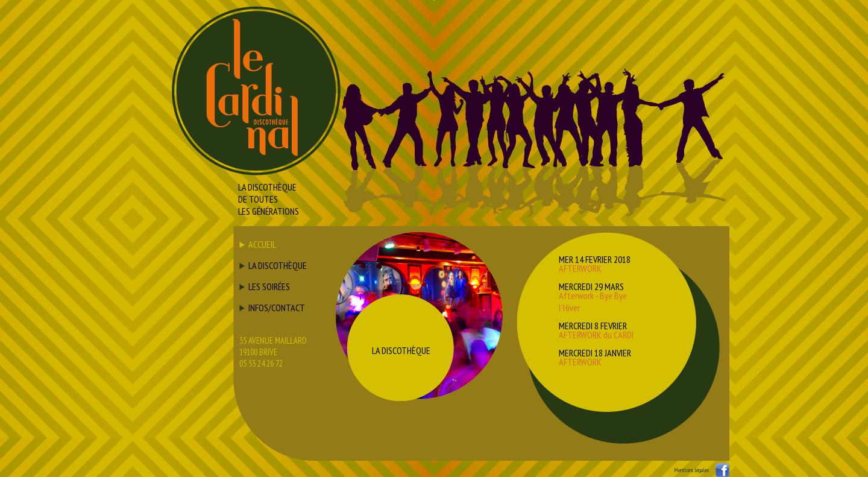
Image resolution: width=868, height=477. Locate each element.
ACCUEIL (262, 244)
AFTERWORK (580, 268)
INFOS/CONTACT (277, 308)
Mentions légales (691, 470)
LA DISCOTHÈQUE (278, 265)
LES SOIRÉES (269, 286)
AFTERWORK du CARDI (596, 335)
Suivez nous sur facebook (722, 470)
